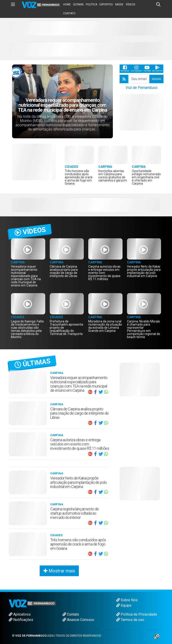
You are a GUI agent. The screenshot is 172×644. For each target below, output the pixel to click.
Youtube (147, 69)
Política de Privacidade (137, 614)
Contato (71, 614)
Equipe (124, 605)
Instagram (136, 69)
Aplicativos (20, 614)
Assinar (156, 79)
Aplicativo (157, 69)
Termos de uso (130, 620)
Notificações (21, 620)
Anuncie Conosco (78, 620)
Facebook (125, 69)
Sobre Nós (127, 600)
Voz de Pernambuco (142, 88)
